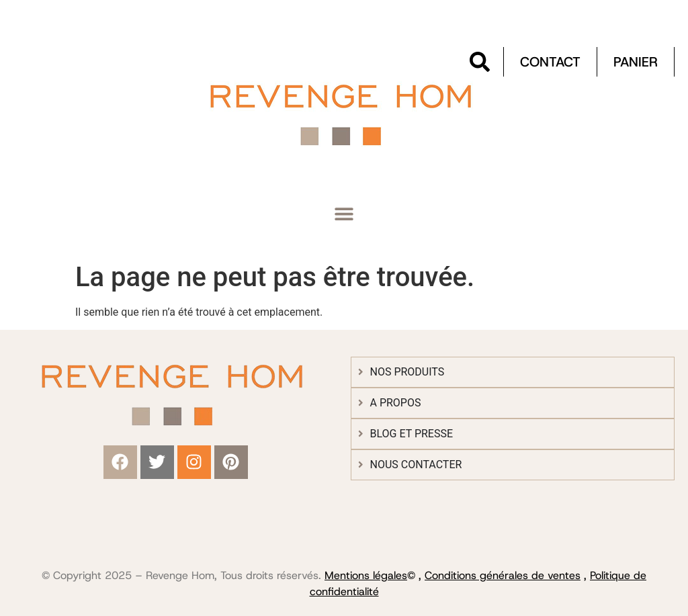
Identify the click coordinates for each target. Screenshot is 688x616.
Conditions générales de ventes (503, 575)
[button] (344, 214)
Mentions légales (366, 575)
